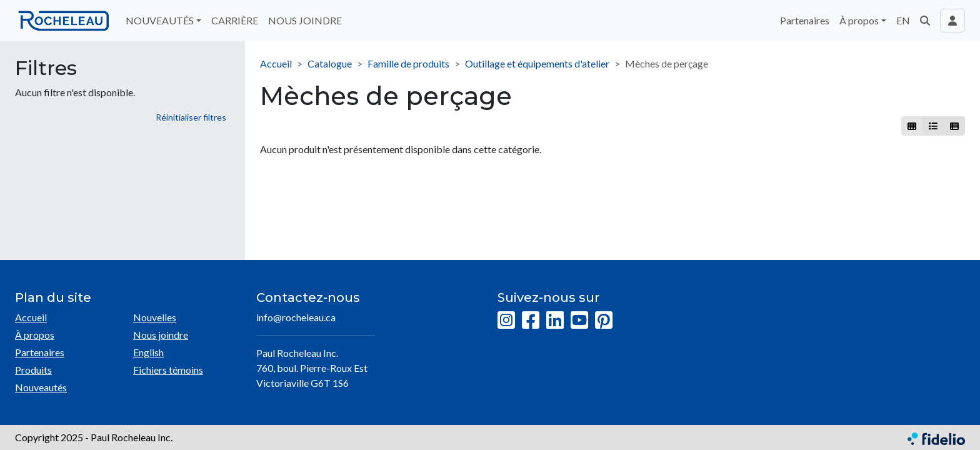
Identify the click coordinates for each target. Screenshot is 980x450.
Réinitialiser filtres (191, 117)
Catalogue (330, 63)
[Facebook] (531, 321)
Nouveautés (41, 387)
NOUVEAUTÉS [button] (160, 20)
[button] (925, 21)
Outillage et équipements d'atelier (537, 63)
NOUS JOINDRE (305, 20)
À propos (35, 335)
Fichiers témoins (168, 370)
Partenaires (805, 20)
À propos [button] (859, 20)
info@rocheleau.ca (296, 317)
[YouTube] (579, 321)
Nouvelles (155, 317)
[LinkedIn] (555, 321)
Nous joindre (161, 335)
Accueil (276, 63)
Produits (33, 370)
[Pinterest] (604, 321)
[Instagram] (506, 321)
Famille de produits (408, 63)
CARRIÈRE (235, 20)
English (148, 352)
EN (903, 20)
